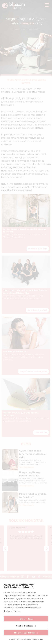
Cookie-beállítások (26, 626)
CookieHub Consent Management (31, 639)
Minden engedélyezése (26, 633)
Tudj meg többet (12, 611)
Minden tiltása (26, 619)
